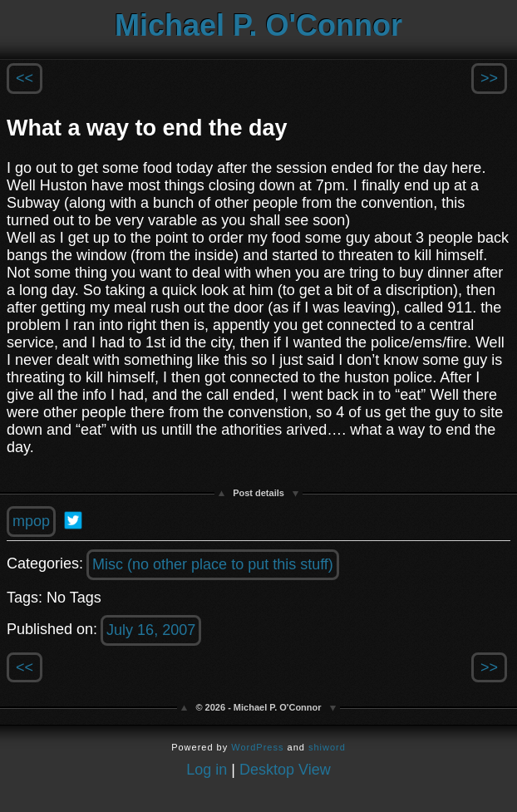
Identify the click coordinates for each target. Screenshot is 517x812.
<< (25, 78)
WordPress (257, 747)
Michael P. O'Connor (258, 25)
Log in (207, 770)
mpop (31, 521)
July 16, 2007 (151, 630)
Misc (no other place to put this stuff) (213, 564)
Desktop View (285, 770)
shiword (327, 747)
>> (489, 78)
